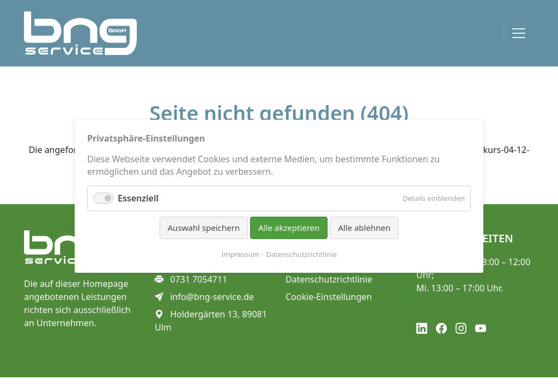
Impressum (240, 254)
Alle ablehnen (365, 228)
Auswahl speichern (204, 228)
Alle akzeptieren (289, 228)
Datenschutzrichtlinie (302, 254)
